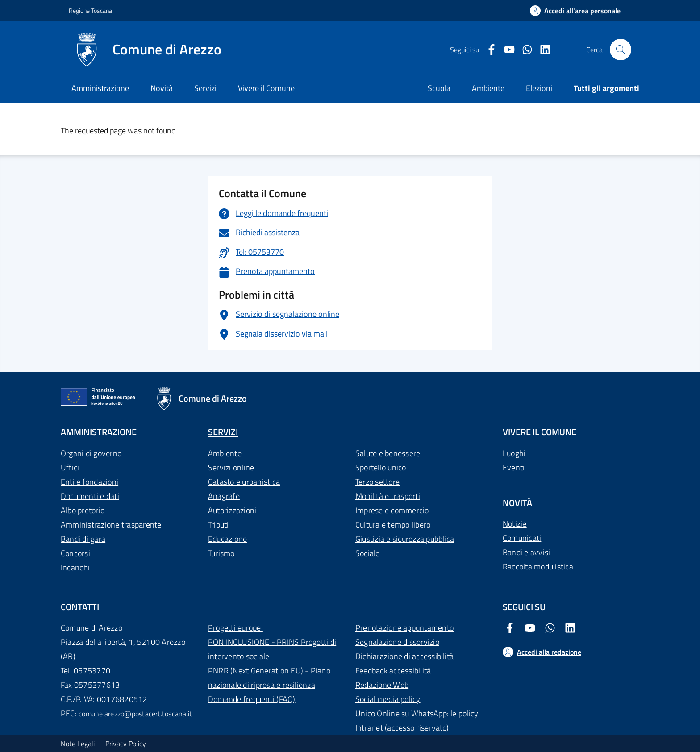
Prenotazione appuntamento (404, 628)
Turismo (221, 553)
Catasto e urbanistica (244, 482)
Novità (162, 88)
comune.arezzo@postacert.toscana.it (135, 714)
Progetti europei (235, 628)
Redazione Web (382, 685)
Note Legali (78, 744)
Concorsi (75, 553)
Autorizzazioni (232, 510)
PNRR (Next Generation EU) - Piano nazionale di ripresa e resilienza (269, 678)
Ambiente (225, 453)
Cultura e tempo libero (393, 525)
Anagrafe (224, 496)
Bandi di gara (83, 539)
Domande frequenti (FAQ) (252, 699)
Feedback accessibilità (393, 671)
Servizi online (231, 467)
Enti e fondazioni (90, 482)
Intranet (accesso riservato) (402, 728)
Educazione (227, 539)
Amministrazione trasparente (111, 525)
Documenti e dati (90, 496)
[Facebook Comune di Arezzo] (488, 50)
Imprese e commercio (392, 510)
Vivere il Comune (266, 88)
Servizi (205, 88)
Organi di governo (91, 453)
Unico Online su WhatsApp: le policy (417, 713)
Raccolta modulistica (538, 567)
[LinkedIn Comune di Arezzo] (542, 50)
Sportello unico (381, 467)
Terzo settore (377, 482)
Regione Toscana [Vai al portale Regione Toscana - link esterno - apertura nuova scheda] (90, 10)
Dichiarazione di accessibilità (404, 656)
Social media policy (388, 699)
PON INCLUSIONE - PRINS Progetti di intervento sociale (272, 649)
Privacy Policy (126, 744)
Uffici (70, 467)
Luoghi (514, 453)
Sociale (368, 553)
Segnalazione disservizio (397, 642)
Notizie (515, 524)
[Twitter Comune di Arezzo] (524, 50)
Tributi (219, 525)
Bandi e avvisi (526, 552)
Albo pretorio (83, 510)
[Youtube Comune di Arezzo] (506, 50)
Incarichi (75, 567)
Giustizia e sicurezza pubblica (405, 539)
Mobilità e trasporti (388, 496)
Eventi (514, 467)
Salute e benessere (388, 453)
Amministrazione (100, 88)
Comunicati (522, 538)
